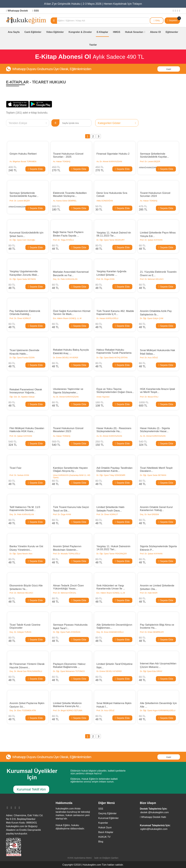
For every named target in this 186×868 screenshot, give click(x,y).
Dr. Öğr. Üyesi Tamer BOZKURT (111, 240)
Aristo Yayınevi (103, 397)
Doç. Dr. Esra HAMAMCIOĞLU (110, 632)
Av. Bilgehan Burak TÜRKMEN (23, 161)
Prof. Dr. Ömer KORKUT (20, 318)
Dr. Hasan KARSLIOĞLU (107, 318)
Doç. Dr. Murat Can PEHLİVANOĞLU (26, 671)
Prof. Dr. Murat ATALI (149, 397)
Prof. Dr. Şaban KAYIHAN (151, 240)
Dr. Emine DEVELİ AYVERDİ (66, 358)
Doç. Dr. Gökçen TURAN (20, 632)
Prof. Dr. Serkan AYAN (19, 475)
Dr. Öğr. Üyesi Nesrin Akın (21, 554)
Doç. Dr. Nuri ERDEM (149, 514)
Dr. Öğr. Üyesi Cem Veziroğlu (22, 240)
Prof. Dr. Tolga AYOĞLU (64, 240)
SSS (36, 11)
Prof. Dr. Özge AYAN (105, 279)
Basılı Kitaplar (106, 832)
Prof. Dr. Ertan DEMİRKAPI (152, 632)
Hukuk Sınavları (135, 32)
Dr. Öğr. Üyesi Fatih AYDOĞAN (67, 632)
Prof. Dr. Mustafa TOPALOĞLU (67, 554)
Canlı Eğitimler (33, 32)
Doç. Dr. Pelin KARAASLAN (65, 279)
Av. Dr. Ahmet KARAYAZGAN (109, 161)
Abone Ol (155, 32)
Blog (101, 842)
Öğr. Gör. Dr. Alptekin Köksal (22, 397)
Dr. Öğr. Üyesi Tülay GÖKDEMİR (111, 475)
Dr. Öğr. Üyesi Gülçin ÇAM (152, 318)
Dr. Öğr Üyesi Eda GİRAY (151, 671)
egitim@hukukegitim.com (154, 829)
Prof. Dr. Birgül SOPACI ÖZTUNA (68, 710)
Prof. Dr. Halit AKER (149, 593)
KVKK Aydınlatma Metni (80, 858)
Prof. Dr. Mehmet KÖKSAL (65, 593)
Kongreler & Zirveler (80, 32)
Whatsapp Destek (17, 11)
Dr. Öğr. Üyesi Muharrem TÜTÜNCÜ (69, 671)
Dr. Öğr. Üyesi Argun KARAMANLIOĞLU (158, 710)
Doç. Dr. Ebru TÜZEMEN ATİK (23, 710)
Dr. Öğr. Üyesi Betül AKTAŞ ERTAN (112, 358)
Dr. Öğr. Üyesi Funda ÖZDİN (22, 358)
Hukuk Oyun (105, 827)
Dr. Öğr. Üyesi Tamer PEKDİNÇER (112, 554)
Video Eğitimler (55, 32)
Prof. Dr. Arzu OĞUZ (149, 358)
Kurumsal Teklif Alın (31, 789)
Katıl (169, 69)
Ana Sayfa (14, 32)
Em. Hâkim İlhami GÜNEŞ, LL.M (67, 318)
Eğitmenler (172, 32)
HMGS (117, 32)
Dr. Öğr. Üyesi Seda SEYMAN (23, 279)
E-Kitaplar (102, 32)
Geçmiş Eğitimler (107, 813)
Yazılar (93, 45)
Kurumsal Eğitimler (108, 818)
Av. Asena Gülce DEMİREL (65, 201)
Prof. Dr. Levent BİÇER (150, 161)
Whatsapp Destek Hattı (153, 817)
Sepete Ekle (35, 169)
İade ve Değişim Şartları (106, 858)
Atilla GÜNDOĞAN (105, 201)
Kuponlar (103, 823)
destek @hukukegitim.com (155, 812)
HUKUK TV (104, 837)
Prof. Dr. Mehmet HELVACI (152, 279)
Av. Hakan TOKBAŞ (62, 161)
